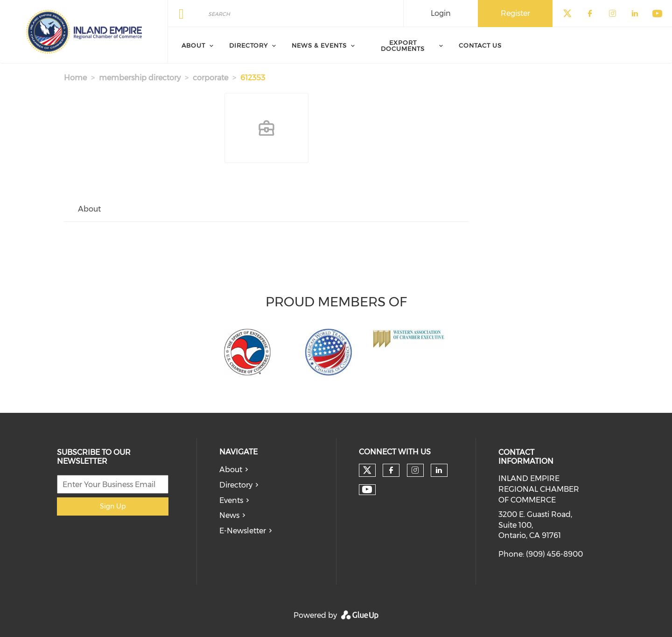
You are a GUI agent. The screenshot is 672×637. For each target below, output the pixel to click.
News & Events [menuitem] (319, 45)
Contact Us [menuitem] (480, 45)
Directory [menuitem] (248, 45)
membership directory (140, 78)
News (229, 515)
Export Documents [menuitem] (403, 46)
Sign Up (113, 506)
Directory (236, 485)
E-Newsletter (243, 531)
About (231, 470)
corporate (210, 78)
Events (231, 500)
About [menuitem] (193, 45)
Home (75, 78)
